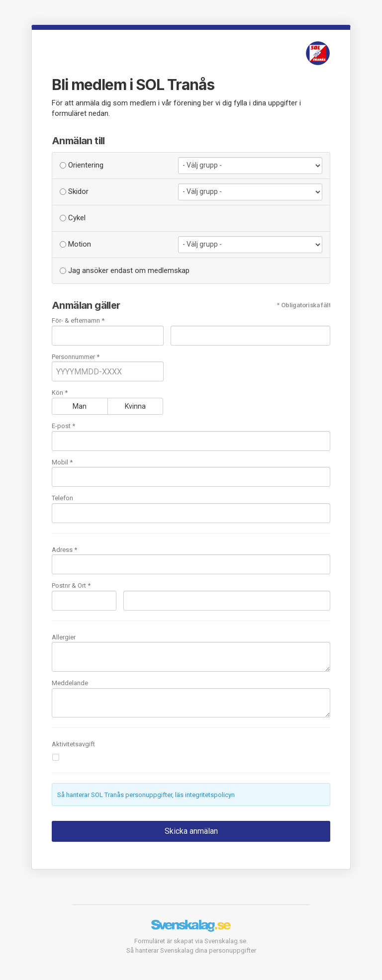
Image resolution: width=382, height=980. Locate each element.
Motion (75, 244)
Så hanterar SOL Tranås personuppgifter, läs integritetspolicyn (146, 795)
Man (80, 406)
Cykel (73, 218)
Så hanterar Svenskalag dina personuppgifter (191, 950)
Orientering (82, 165)
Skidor (74, 191)
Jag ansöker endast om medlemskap (125, 270)
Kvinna (135, 406)
